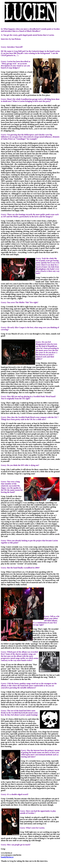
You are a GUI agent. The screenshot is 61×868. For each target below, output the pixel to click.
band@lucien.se (7, 857)
